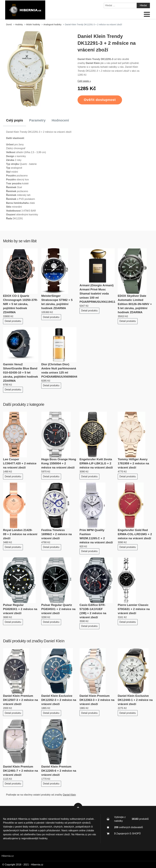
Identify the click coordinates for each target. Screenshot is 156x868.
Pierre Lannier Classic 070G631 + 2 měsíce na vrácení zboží (134, 609)
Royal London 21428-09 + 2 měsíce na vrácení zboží (20, 534)
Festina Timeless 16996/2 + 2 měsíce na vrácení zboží (57, 534)
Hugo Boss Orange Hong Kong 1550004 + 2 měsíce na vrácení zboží (59, 463)
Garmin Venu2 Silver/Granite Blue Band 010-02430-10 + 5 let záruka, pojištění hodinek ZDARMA (20, 373)
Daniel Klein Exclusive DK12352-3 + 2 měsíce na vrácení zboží (59, 700)
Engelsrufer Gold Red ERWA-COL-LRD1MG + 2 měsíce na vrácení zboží (135, 534)
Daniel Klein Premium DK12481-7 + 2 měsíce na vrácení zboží (20, 771)
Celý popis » (84, 81)
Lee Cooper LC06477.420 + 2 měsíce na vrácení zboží (20, 463)
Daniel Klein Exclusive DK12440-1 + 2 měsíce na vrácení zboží (135, 700)
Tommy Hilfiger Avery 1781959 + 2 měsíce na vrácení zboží (133, 463)
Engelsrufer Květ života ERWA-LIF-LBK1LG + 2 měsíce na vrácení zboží (96, 463)
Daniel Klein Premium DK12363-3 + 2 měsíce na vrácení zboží (97, 700)
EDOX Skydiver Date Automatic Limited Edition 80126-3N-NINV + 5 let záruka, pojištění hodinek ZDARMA (135, 304)
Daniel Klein (54, 641)
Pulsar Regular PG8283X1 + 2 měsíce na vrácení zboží (20, 609)
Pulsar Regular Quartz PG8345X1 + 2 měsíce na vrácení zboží (58, 609)
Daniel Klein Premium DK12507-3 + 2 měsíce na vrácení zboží (20, 700)
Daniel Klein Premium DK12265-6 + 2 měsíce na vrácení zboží (59, 771)
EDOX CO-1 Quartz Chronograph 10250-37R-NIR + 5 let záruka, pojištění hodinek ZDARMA (20, 304)
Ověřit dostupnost (100, 100)
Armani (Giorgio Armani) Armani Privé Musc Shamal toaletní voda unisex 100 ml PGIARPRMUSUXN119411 (97, 294)
